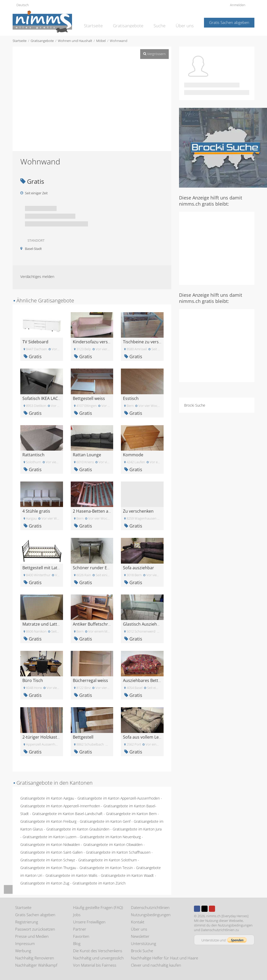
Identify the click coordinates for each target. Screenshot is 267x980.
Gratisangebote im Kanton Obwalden (113, 845)
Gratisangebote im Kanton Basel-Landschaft (67, 814)
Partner (80, 929)
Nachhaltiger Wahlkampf (36, 965)
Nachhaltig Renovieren (35, 958)
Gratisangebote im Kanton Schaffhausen (118, 852)
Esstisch (131, 398)
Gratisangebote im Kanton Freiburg (48, 821)
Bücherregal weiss (90, 680)
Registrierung (27, 922)
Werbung (23, 951)
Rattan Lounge (87, 455)
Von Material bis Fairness (95, 965)
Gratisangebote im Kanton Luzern (50, 837)
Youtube (212, 909)
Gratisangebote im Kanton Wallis (72, 875)
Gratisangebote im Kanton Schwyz (48, 860)
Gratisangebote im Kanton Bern (131, 814)
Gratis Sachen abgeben (229, 22)
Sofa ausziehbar (139, 568)
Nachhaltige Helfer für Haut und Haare (164, 958)
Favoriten (81, 936)
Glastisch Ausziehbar (143, 624)
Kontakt (138, 922)
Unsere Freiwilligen (89, 922)
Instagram (219, 909)
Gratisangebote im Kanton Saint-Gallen (51, 852)
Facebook (197, 909)
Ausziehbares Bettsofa (145, 680)
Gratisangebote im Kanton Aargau (47, 798)
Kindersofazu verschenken (99, 342)
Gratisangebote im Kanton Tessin (106, 868)
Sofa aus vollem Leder (144, 737)
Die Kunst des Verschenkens (98, 951)
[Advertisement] (223, 248)
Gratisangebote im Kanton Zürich (99, 883)
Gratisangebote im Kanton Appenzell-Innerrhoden (60, 806)
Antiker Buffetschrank (94, 624)
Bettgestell (83, 737)
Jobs (77, 915)
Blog (77, 943)
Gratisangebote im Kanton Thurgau (48, 868)
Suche (162, 22)
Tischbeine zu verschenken (149, 342)
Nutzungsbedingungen (151, 915)
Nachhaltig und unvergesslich (98, 958)
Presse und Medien (32, 936)
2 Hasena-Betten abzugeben (100, 511)
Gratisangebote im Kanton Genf (105, 821)
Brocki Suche (195, 405)
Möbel (101, 41)
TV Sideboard (35, 342)
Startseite (101, 22)
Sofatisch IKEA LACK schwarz (50, 398)
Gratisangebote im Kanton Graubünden (78, 829)
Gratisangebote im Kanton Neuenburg (110, 837)
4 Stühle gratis (36, 511)
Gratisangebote (133, 22)
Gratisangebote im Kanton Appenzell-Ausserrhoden (119, 798)
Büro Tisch (33, 680)
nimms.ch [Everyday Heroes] (227, 916)
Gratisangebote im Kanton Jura (137, 829)
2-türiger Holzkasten (42, 737)
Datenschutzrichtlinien (150, 907)
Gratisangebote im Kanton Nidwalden (50, 845)
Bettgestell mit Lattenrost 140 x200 (56, 568)
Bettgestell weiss (89, 398)
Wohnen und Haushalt (75, 41)
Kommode (133, 455)
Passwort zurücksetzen (35, 929)
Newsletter (140, 936)
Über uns (186, 22)
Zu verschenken (138, 511)
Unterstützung (144, 943)
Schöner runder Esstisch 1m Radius (107, 568)
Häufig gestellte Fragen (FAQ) (98, 907)
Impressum (25, 943)
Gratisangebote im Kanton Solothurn (108, 860)
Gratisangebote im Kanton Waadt (127, 875)
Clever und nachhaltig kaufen (156, 965)
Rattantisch (33, 455)
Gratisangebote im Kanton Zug (45, 883)
